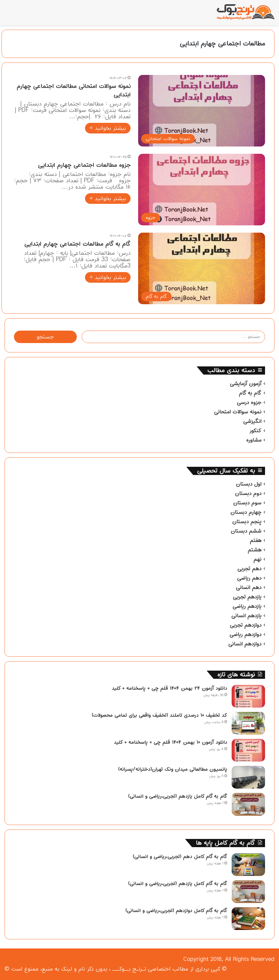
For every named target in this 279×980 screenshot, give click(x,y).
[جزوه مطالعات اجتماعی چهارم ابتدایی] (202, 190)
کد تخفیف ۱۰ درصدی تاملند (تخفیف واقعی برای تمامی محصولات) (159, 715)
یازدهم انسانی (246, 616)
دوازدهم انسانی (245, 644)
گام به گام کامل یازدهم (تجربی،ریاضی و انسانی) (178, 796)
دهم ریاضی (249, 578)
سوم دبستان (247, 503)
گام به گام (250, 393)
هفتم (256, 541)
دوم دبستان (248, 493)
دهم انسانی (249, 588)
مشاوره (254, 440)
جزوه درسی (249, 402)
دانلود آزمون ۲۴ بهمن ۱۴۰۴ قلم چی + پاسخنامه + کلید (169, 688)
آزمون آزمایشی (246, 384)
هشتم (255, 550)
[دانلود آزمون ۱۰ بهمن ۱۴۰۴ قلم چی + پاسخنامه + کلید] (248, 750)
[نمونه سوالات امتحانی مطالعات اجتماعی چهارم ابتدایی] (202, 111)
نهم (257, 559)
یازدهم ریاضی (247, 606)
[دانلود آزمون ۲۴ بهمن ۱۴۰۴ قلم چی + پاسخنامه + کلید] (248, 696)
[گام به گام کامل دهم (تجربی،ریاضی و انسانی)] (248, 865)
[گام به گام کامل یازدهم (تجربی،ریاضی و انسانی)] (248, 804)
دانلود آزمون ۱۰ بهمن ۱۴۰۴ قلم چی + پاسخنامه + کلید (170, 742)
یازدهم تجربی (247, 597)
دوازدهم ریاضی (245, 635)
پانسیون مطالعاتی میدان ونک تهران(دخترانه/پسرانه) (173, 769)
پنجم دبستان (247, 522)
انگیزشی (252, 421)
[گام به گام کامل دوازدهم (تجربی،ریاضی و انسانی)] (248, 919)
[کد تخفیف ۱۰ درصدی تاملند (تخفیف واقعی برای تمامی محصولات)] (248, 723)
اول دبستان (249, 484)
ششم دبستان (246, 531)
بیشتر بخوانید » (108, 128)
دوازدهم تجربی (246, 625)
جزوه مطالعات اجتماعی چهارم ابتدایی (84, 165)
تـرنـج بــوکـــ (129, 969)
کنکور (255, 431)
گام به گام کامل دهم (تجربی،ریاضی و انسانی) (180, 857)
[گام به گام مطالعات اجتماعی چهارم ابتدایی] (202, 268)
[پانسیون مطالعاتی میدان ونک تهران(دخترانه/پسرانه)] (248, 777)
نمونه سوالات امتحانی (238, 412)
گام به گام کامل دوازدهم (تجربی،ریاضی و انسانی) (176, 911)
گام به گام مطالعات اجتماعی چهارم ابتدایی (77, 244)
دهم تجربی (249, 569)
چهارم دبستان (246, 512)
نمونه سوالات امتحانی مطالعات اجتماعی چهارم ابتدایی (74, 91)
